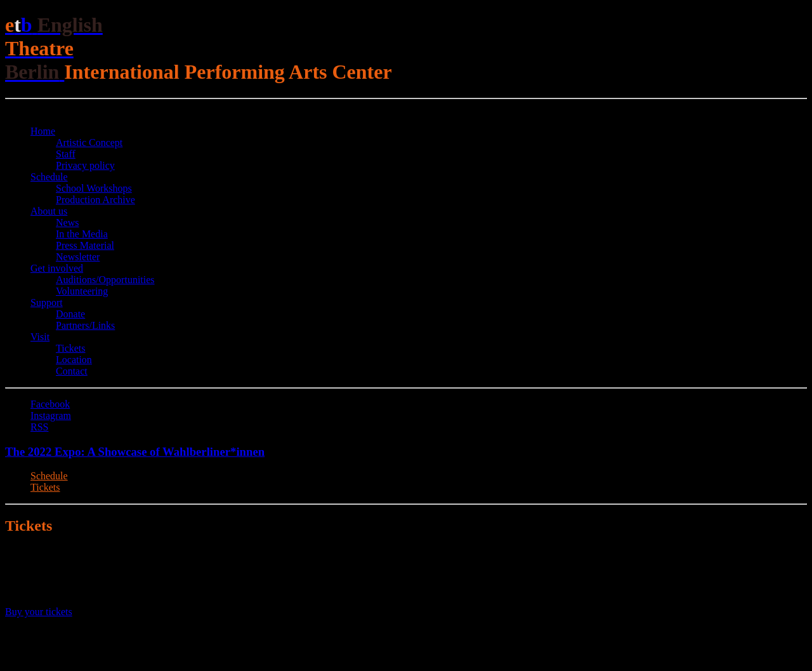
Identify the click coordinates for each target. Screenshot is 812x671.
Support (47, 302)
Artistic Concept (89, 143)
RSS (39, 427)
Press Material (85, 245)
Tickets (71, 348)
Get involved (57, 268)
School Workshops (94, 188)
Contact (72, 371)
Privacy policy (85, 165)
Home (43, 131)
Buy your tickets (39, 612)
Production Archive (95, 200)
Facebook (50, 404)
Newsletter (78, 257)
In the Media (82, 234)
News (67, 223)
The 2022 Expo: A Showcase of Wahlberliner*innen (135, 452)
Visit (40, 337)
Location (74, 360)
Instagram (51, 415)
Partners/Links (85, 325)
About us (49, 211)
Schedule (49, 177)
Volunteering (82, 291)
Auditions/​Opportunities (105, 280)
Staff (66, 154)
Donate (70, 314)
